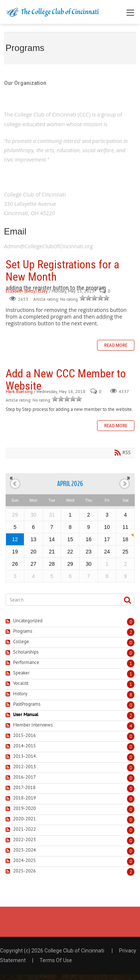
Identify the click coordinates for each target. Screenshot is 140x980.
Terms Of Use (56, 960)
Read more (116, 345)
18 (125, 539)
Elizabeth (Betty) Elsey (27, 291)
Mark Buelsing (19, 392)
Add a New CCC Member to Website (66, 380)
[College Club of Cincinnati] (52, 12)
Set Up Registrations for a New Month (62, 271)
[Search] (60, 600)
